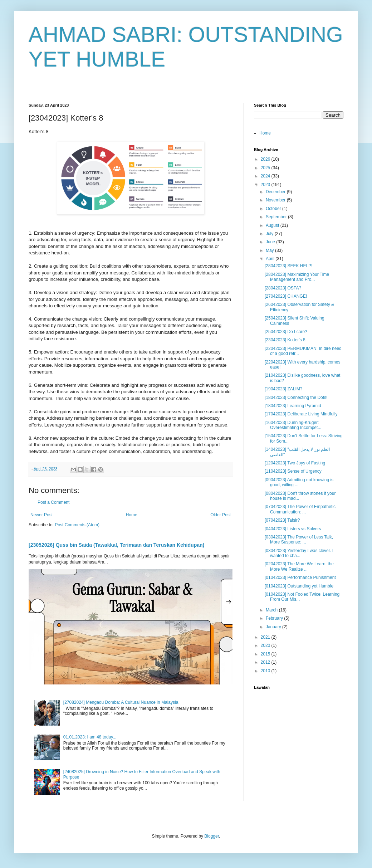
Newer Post (41, 515)
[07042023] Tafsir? (282, 520)
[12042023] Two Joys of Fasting (295, 463)
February (275, 618)
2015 (266, 654)
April (271, 259)
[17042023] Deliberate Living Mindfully (301, 414)
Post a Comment (53, 502)
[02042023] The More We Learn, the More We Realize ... (299, 566)
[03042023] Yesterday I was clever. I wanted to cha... (299, 553)
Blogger (212, 836)
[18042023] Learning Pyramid (293, 406)
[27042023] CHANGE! (286, 296)
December (276, 192)
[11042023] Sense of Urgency (293, 471)
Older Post (221, 515)
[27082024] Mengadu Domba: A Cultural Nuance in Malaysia (121, 702)
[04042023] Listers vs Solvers (293, 529)
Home (132, 515)
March (272, 610)
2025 (266, 168)
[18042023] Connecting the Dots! (296, 398)
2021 (266, 637)
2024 (266, 176)
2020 (266, 645)
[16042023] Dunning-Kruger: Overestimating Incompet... (293, 425)
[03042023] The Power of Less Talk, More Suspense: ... (299, 540)
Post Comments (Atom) (77, 525)
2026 (266, 159)
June (271, 242)
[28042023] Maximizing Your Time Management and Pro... (297, 277)
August (273, 225)
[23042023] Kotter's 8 (285, 340)
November (276, 200)
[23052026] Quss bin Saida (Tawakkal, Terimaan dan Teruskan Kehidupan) (116, 545)
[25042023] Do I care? (286, 332)
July (270, 234)
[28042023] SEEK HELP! (288, 266)
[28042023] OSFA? (283, 288)
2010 (266, 671)
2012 (266, 662)
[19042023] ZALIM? (283, 389)
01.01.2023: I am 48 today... (90, 737)
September (277, 217)
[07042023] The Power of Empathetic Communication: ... (300, 509)
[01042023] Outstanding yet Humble (299, 586)
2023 (266, 185)
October (274, 209)
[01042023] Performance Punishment (300, 577)
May (270, 250)
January (274, 627)
